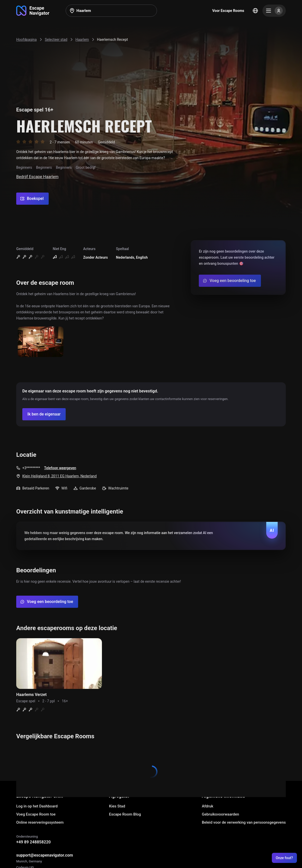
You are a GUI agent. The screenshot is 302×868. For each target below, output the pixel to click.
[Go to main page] (33, 11)
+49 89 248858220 (33, 842)
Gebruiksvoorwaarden (220, 814)
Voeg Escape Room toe (36, 814)
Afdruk (208, 806)
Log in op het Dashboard (37, 806)
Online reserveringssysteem (40, 822)
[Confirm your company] (44, 414)
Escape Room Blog (125, 814)
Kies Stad (117, 806)
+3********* (31, 468)
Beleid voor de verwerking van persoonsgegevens (244, 822)
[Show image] (41, 342)
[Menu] (274, 11)
